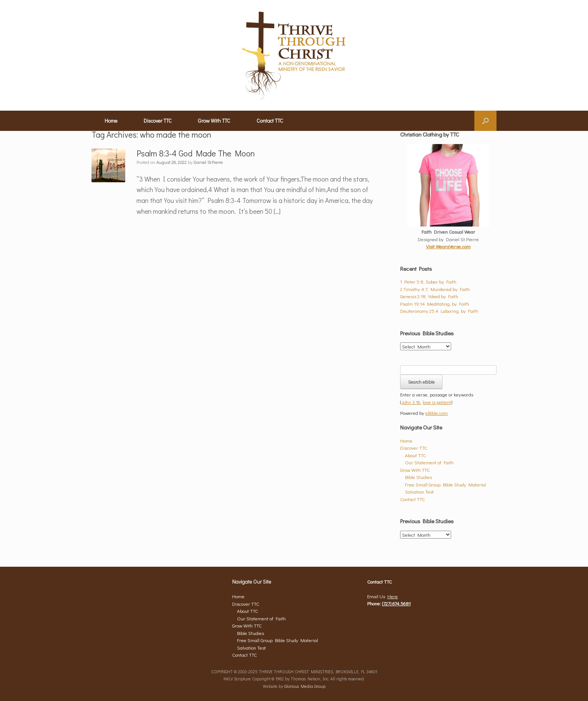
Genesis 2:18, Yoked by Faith (429, 296)
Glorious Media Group (305, 686)
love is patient (437, 402)
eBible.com (436, 413)
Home (111, 121)
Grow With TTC (214, 121)
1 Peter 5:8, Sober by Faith (428, 281)
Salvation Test (419, 492)
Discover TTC (158, 121)
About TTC (415, 455)
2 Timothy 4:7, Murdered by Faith (435, 289)
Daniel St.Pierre (208, 162)
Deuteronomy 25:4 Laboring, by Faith (439, 311)
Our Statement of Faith (429, 462)
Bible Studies (418, 477)
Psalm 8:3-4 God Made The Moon (196, 153)
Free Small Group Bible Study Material (445, 484)
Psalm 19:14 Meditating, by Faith (435, 304)
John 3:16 (411, 402)
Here (393, 596)
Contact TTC (270, 121)
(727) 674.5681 (396, 603)
